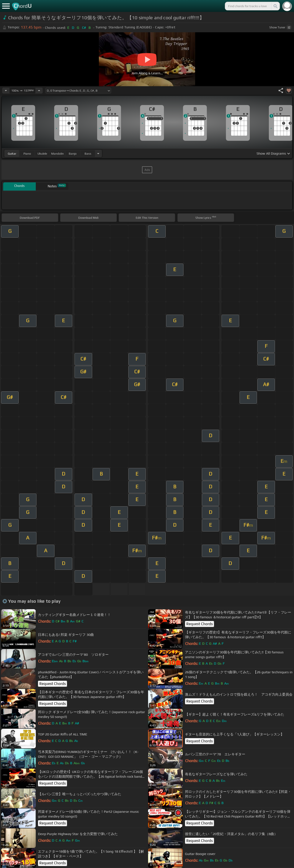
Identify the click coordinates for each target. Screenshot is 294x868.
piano (27, 154)
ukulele (42, 154)
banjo (73, 154)
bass (88, 154)
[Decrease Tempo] (6, 91)
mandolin (57, 154)
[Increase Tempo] (39, 91)
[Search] (275, 6)
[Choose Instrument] (98, 153)
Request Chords (199, 624)
